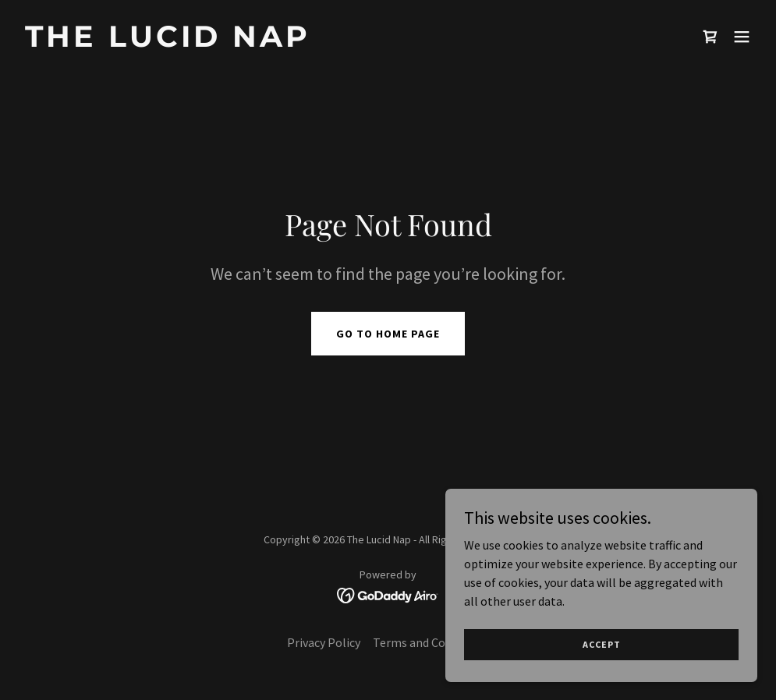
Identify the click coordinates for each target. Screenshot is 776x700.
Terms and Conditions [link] (431, 642)
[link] (168, 42)
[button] (742, 37)
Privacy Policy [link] (324, 642)
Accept (602, 644)
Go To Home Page (388, 334)
